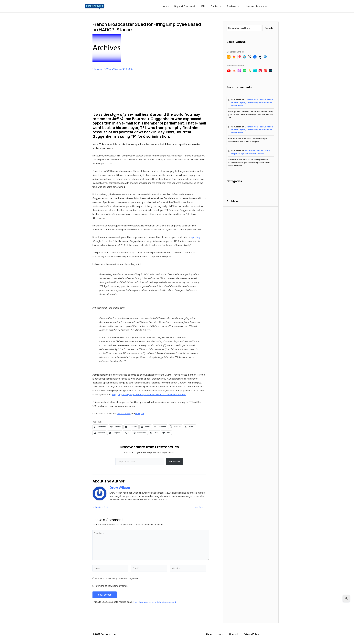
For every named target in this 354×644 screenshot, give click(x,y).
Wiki (207, 6)
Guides (219, 6)
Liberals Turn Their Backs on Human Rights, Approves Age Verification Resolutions (252, 103)
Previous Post (101, 507)
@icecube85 (124, 413)
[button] (223, 6)
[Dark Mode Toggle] (346, 598)
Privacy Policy (254, 634)
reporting (195, 237)
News (172, 6)
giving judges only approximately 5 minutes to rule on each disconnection (149, 394)
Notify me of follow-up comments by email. (117, 579)
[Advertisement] (114, 94)
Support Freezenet (190, 6)
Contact (237, 634)
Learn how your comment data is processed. (156, 603)
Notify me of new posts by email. (111, 587)
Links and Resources (257, 6)
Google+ (140, 413)
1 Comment (98, 69)
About (213, 634)
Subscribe (174, 461)
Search (269, 28)
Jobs (224, 634)
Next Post (199, 507)
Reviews (235, 6)
